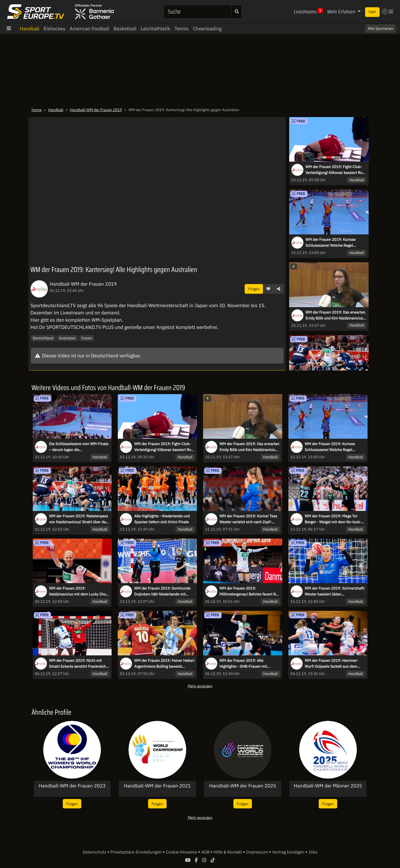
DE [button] (388, 12)
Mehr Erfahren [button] (342, 12)
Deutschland (43, 338)
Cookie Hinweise (182, 852)
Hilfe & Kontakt (228, 852)
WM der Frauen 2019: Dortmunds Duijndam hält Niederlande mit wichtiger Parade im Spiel (162, 591)
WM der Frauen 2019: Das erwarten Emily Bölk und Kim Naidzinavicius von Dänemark (335, 315)
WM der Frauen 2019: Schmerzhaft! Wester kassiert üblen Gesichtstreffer (335, 591)
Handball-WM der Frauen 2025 (243, 786)
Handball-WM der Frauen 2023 (72, 786)
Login (372, 12)
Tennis (181, 29)
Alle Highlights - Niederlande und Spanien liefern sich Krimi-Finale (162, 519)
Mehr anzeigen (200, 686)
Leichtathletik (155, 29)
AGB (206, 852)
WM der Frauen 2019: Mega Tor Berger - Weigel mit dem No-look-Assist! (333, 519)
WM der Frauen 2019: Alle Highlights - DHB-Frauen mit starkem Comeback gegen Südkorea (250, 664)
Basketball (125, 29)
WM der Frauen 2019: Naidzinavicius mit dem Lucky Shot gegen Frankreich (78, 591)
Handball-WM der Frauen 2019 (96, 110)
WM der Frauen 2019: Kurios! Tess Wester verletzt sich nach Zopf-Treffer (248, 519)
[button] (268, 289)
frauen (87, 338)
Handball (30, 29)
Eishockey (55, 29)
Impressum (258, 852)
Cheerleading (207, 29)
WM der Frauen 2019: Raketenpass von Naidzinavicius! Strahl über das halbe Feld (79, 519)
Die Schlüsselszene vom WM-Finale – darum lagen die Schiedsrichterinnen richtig (79, 447)
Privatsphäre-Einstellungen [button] (136, 852)
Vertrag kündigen (289, 852)
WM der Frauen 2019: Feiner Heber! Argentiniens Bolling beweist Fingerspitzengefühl (164, 664)
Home (37, 110)
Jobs (313, 852)
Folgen (254, 289)
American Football (89, 29)
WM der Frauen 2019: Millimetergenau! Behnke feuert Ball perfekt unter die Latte (250, 591)
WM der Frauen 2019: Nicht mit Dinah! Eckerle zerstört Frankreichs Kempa (78, 664)
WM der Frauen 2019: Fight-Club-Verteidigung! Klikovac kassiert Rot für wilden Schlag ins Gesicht (335, 170)
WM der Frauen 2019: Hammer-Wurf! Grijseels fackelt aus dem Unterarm (331, 664)
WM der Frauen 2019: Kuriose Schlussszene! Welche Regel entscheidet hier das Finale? (331, 243)
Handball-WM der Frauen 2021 (157, 786)
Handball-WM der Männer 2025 (328, 786)
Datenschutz (95, 852)
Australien (67, 338)
